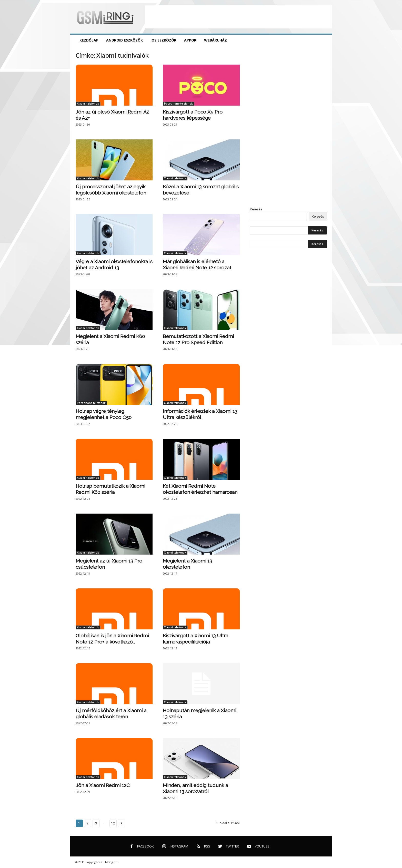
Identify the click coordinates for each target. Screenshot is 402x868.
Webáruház (215, 40)
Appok (190, 40)
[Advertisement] (239, 17)
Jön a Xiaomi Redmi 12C (103, 785)
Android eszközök (124, 40)
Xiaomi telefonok (88, 104)
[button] (324, 40)
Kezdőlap (89, 40)
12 (113, 823)
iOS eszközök (163, 40)
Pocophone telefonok (178, 104)
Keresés (256, 209)
